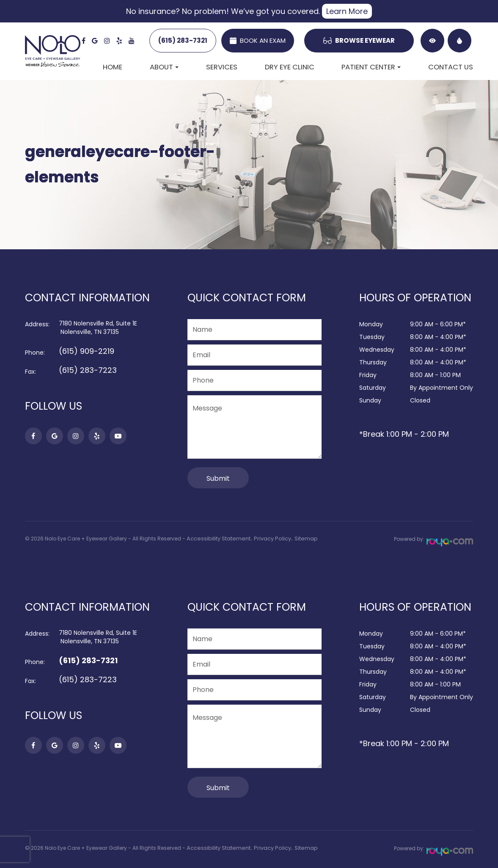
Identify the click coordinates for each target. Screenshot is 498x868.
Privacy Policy (268, 539)
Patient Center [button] (371, 67)
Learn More (347, 11)
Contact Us (451, 67)
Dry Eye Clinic (290, 67)
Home (113, 67)
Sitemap (300, 539)
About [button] (164, 67)
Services (222, 67)
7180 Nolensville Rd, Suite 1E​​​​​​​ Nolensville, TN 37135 (98, 328)
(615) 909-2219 (87, 351)
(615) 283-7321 (183, 40)
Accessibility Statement (217, 539)
